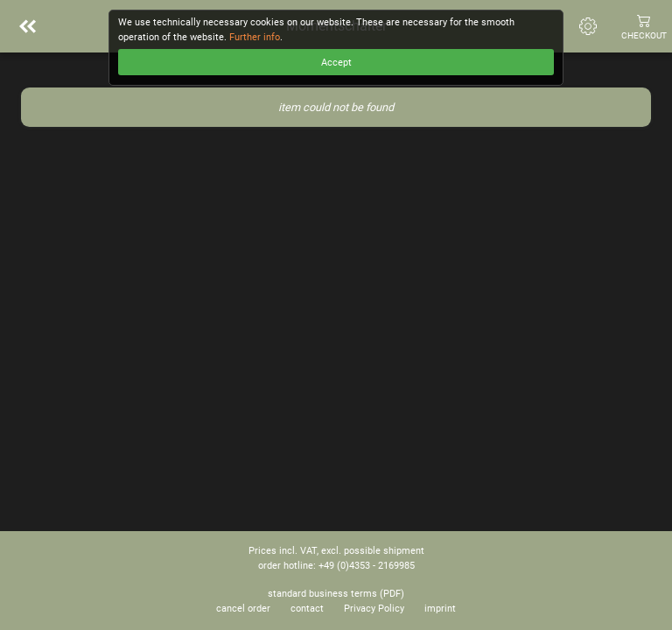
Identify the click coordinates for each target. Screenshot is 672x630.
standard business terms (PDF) (336, 594)
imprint (440, 609)
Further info (255, 37)
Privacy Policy (374, 609)
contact (307, 609)
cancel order (243, 609)
